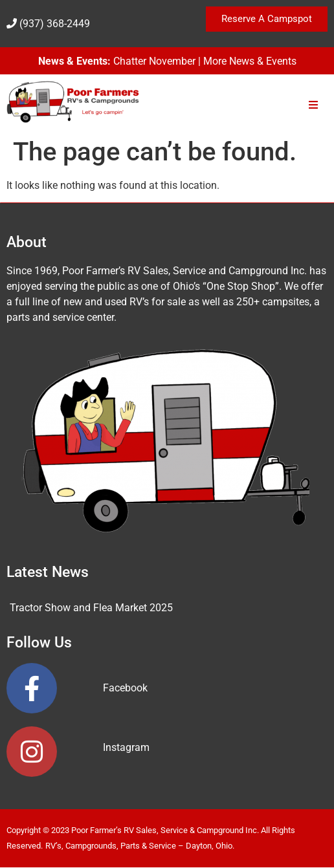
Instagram (126, 747)
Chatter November (154, 61)
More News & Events (250, 61)
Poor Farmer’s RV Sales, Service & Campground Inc (164, 830)
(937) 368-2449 (55, 24)
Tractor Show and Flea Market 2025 (91, 608)
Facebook (125, 688)
